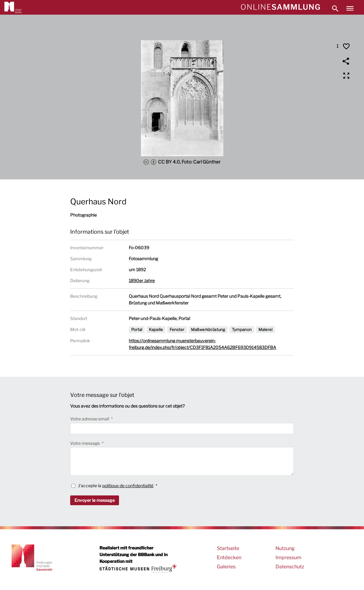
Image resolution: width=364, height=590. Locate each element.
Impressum (288, 558)
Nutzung (285, 548)
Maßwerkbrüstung (208, 329)
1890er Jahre (142, 281)
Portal (137, 329)
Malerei (265, 329)
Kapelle (156, 329)
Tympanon (242, 329)
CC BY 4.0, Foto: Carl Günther (182, 162)
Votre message (85, 443)
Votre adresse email (90, 419)
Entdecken (229, 558)
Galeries (226, 567)
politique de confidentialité (128, 486)
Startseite (228, 548)
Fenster (177, 329)
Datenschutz (290, 567)
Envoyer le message (95, 500)
